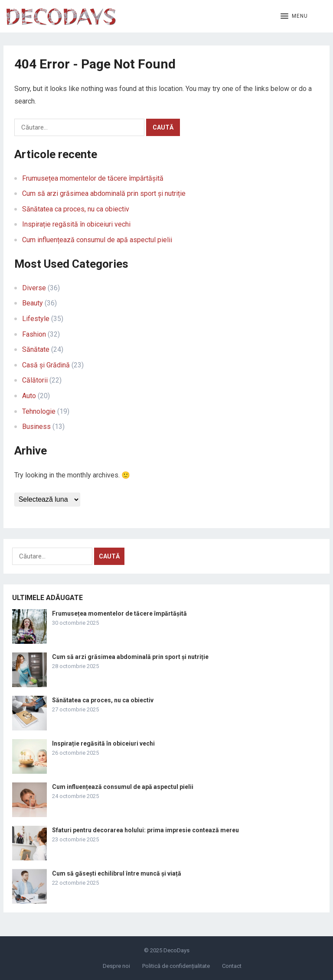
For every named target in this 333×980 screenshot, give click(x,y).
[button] (294, 16)
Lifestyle (36, 319)
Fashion (34, 334)
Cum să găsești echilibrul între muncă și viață (117, 873)
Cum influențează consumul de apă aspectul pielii (97, 240)
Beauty (33, 303)
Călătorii (35, 380)
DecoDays (176, 950)
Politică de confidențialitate (176, 966)
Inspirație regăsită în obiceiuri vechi (76, 224)
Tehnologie (39, 411)
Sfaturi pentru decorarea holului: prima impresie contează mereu (145, 830)
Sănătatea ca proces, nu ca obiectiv (76, 209)
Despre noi (116, 966)
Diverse (34, 288)
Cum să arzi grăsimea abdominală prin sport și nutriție (104, 193)
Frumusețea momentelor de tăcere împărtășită (93, 178)
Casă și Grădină (46, 365)
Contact (232, 966)
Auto (29, 396)
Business (36, 427)
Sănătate (36, 349)
